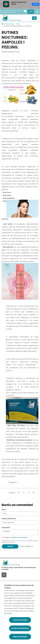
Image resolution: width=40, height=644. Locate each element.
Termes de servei (11, 542)
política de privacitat (20, 537)
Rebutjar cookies (20, 637)
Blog (18, 24)
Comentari (6, 528)
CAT (31, 12)
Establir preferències (20, 628)
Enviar (10, 546)
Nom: (4, 510)
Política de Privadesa (32, 541)
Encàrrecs (17, 582)
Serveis (5, 582)
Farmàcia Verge (9, 24)
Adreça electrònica (9, 519)
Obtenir (36, 4)
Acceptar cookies (20, 620)
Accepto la (14, 537)
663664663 (12, 12)
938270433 (5, 12)
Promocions (26, 582)
